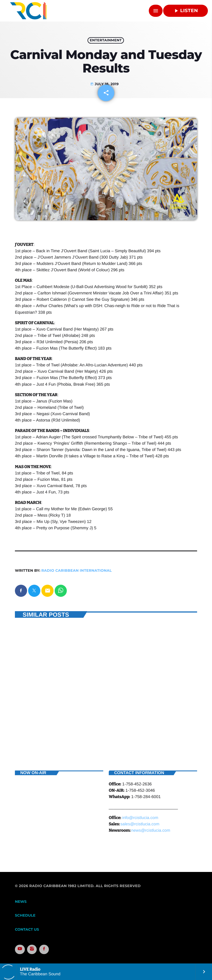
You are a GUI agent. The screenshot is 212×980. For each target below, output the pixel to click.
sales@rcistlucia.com (140, 824)
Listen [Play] (185, 11)
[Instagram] (32, 949)
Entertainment (106, 40)
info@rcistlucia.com (140, 818)
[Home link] (28, 11)
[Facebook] (44, 949)
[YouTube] (20, 949)
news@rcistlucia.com (151, 830)
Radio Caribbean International (77, 571)
